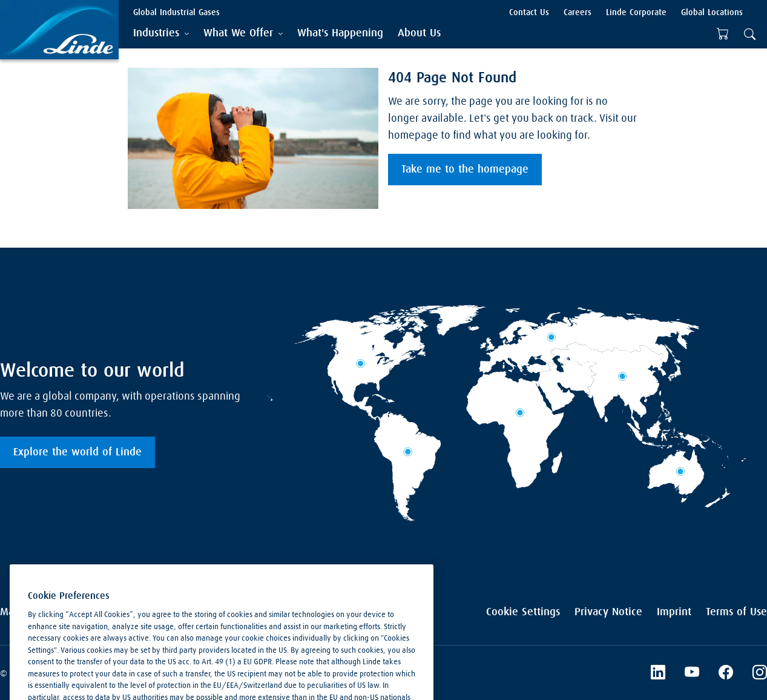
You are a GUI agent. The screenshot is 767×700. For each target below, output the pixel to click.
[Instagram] (760, 674)
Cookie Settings (523, 612)
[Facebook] (726, 674)
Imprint (674, 612)
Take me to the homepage (465, 170)
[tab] (161, 34)
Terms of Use (736, 612)
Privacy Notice (608, 612)
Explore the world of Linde (77, 452)
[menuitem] (340, 34)
